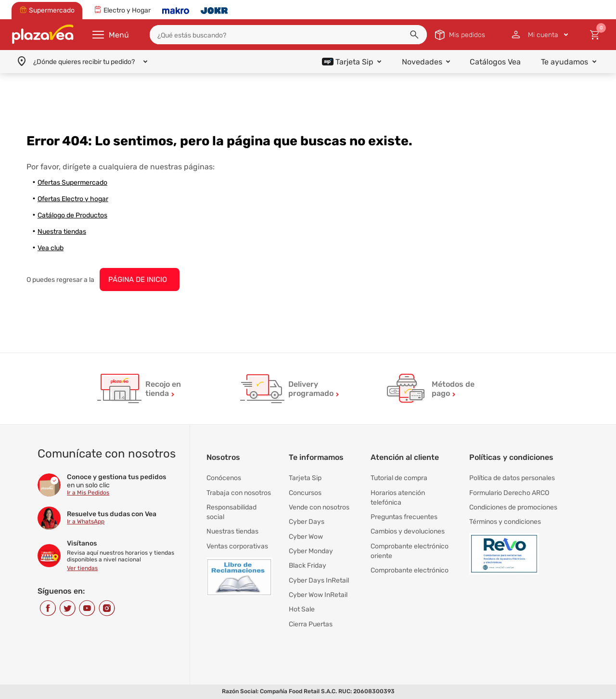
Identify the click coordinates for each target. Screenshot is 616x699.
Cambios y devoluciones (408, 531)
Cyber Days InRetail (319, 579)
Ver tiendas (82, 568)
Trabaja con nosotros (239, 492)
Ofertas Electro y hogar (73, 199)
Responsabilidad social (231, 512)
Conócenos (224, 478)
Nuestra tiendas (62, 232)
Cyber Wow (306, 536)
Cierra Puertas (311, 622)
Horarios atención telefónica (398, 497)
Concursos (305, 492)
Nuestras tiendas (232, 531)
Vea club (51, 248)
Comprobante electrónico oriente (410, 550)
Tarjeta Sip (305, 478)
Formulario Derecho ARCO (509, 492)
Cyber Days (307, 521)
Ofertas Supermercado (72, 183)
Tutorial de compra (399, 478)
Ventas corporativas (237, 545)
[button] (414, 35)
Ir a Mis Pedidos (88, 493)
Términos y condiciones (505, 521)
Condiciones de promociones (513, 507)
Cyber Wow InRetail (318, 593)
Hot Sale (302, 608)
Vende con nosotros (319, 507)
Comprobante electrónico (410, 569)
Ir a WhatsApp (86, 521)
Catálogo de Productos (72, 215)
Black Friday (308, 565)
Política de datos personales (512, 478)
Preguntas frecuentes (404, 516)
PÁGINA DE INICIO (138, 280)
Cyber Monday (311, 550)
